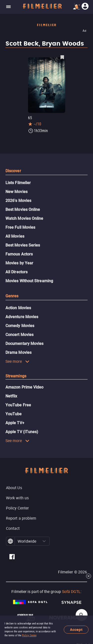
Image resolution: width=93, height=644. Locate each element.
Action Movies (18, 308)
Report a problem (21, 518)
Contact (13, 528)
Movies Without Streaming (29, 281)
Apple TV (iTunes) (22, 432)
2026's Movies (18, 201)
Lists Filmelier (18, 183)
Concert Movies (19, 335)
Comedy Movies (20, 326)
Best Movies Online (23, 210)
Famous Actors (19, 254)
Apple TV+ (15, 423)
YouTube (14, 414)
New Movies (16, 192)
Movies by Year (19, 263)
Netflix (11, 396)
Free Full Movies (20, 227)
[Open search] (82, 615)
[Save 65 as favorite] (62, 57)
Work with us (17, 498)
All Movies (15, 236)
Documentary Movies (24, 344)
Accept (76, 630)
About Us (14, 488)
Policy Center (29, 635)
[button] (44, 541)
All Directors (16, 272)
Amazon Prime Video (24, 387)
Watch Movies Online (24, 218)
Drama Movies (18, 352)
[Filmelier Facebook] (12, 557)
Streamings (16, 376)
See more (17, 361)
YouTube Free (18, 405)
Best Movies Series (23, 245)
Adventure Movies (22, 317)
